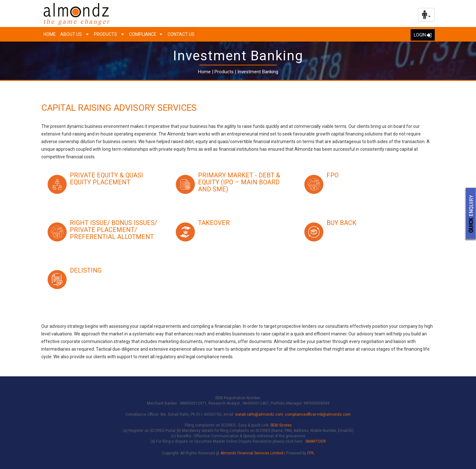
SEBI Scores (281, 425)
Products (106, 34)
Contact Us (181, 34)
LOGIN (423, 35)
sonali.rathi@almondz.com (259, 414)
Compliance (143, 34)
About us (72, 34)
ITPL (311, 453)
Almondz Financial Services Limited (252, 453)
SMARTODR (316, 441)
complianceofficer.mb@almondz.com (318, 414)
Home (50, 34)
